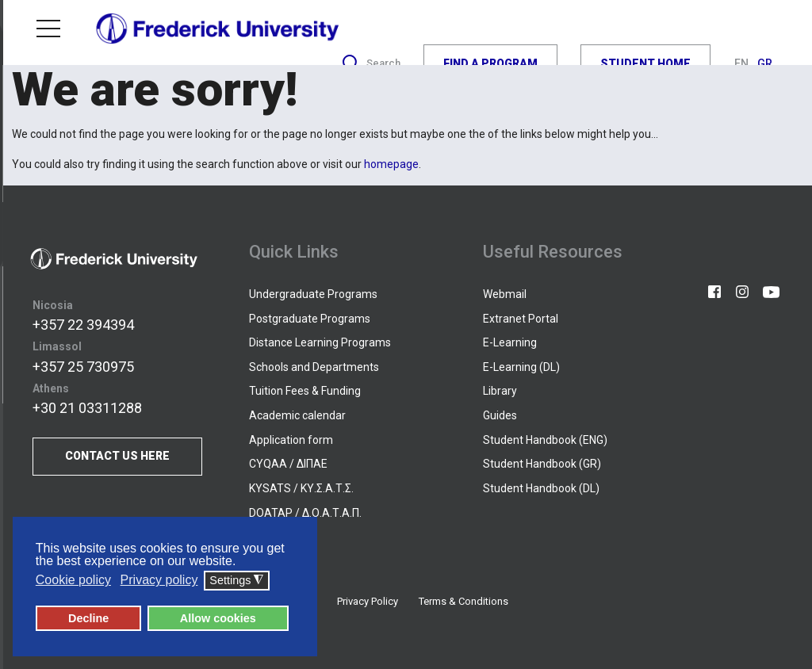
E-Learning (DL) (521, 367)
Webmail (505, 294)
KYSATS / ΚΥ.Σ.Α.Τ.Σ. (301, 488)
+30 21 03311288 (87, 408)
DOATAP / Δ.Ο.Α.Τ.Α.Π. (305, 513)
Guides (500, 415)
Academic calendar (297, 415)
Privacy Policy (368, 601)
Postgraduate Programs (310, 319)
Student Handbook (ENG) (545, 440)
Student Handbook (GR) (542, 464)
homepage (391, 164)
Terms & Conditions (463, 601)
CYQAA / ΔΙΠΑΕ (288, 464)
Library (500, 391)
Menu (48, 29)
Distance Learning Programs (320, 342)
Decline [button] (88, 618)
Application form (291, 440)
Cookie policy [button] (73, 581)
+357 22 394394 (83, 325)
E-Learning (510, 342)
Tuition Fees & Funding (305, 391)
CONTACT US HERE (117, 457)
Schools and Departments (314, 367)
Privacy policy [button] (159, 581)
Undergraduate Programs (313, 294)
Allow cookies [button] (218, 618)
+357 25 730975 (83, 367)
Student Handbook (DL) (541, 488)
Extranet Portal (521, 319)
